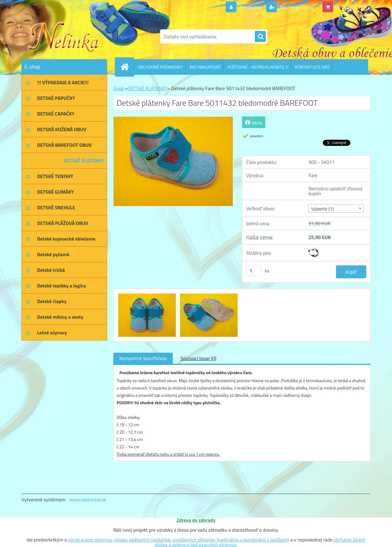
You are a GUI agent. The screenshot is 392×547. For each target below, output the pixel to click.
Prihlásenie (251, 7)
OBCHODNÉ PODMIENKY (160, 67)
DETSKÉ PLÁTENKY (147, 88)
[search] (260, 37)
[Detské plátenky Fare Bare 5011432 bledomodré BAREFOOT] (148, 294)
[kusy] (254, 271)
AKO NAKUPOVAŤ (205, 67)
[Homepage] (127, 67)
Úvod (119, 88)
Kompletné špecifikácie (143, 358)
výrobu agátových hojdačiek (142, 540)
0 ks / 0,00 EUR (351, 7)
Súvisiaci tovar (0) (198, 358)
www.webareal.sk (88, 500)
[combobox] (336, 208)
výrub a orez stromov (90, 540)
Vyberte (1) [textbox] (322, 209)
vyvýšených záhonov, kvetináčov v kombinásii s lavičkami (231, 540)
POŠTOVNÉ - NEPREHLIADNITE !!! (258, 67)
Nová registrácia (296, 7)
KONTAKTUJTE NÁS (312, 67)
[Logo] (64, 36)
